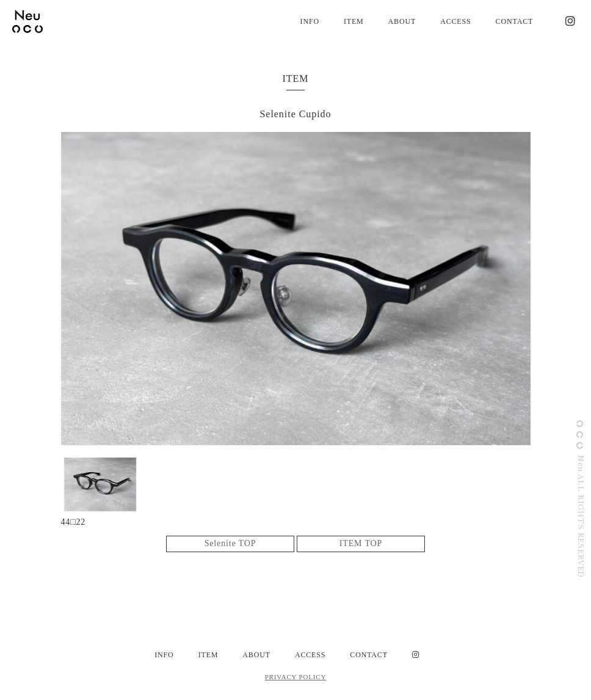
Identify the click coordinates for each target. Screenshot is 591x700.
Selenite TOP (230, 544)
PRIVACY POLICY (296, 677)
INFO (310, 21)
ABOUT (402, 21)
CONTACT (515, 21)
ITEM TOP (361, 544)
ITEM (354, 21)
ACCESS (455, 21)
